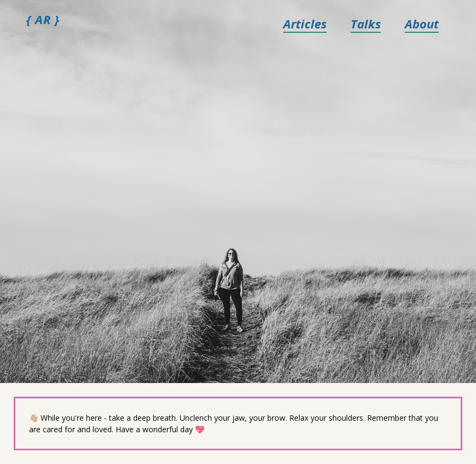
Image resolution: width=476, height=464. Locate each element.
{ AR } (43, 19)
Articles (305, 24)
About (422, 24)
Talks (366, 24)
